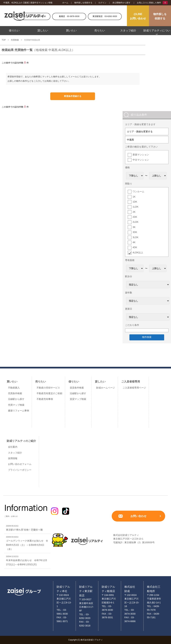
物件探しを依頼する (83, 3)
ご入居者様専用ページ (134, 388)
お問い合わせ (138, 516)
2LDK (136, 222)
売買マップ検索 (16, 405)
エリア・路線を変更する (140, 132)
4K (134, 242)
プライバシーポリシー (20, 470)
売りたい (100, 30)
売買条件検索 (15, 393)
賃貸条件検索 (77, 388)
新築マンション (141, 155)
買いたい (71, 30)
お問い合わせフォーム (20, 464)
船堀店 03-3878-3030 (69, 16)
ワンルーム (138, 191)
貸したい (43, 30)
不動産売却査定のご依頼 (49, 393)
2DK (135, 217)
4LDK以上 (138, 252)
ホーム (65, 3)
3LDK (136, 237)
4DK (135, 247)
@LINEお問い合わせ (138, 16)
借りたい (14, 30)
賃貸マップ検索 (78, 399)
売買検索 (15, 40)
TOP (4, 40)
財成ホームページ (106, 388)
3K (134, 227)
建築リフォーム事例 (19, 411)
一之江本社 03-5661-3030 (33, 16)
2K (134, 212)
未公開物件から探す (121, 3)
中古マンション (141, 160)
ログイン (102, 3)
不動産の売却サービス (48, 388)
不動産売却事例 (45, 399)
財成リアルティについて (157, 33)
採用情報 (13, 458)
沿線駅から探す (16, 399)
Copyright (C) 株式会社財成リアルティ (86, 640)
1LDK (136, 207)
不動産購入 (14, 388)
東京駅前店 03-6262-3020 (105, 16)
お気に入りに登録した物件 (149, 3)
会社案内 (13, 447)
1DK (135, 202)
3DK (135, 232)
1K (134, 197)
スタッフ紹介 (128, 30)
